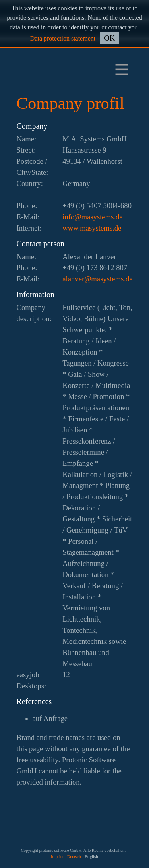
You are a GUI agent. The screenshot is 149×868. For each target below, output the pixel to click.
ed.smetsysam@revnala (97, 279)
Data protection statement (63, 38)
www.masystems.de (92, 228)
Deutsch (74, 857)
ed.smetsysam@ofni (92, 217)
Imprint (57, 857)
